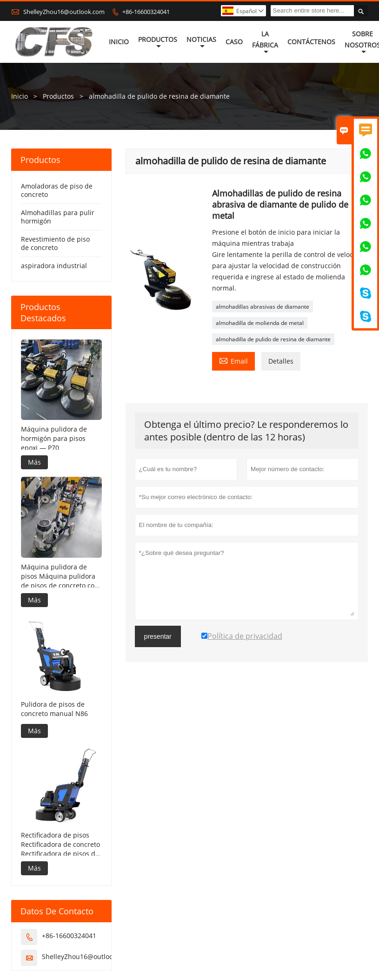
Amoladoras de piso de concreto (57, 190)
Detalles (281, 361)
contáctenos (311, 42)
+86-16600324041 (146, 12)
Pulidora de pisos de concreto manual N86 (54, 709)
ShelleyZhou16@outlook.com (64, 12)
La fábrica (265, 42)
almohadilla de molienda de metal (260, 323)
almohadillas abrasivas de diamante (263, 307)
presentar (158, 636)
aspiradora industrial (54, 266)
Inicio (119, 42)
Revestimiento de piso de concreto (55, 243)
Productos (158, 42)
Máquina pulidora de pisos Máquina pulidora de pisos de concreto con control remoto (60, 576)
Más (34, 462)
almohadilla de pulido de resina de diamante (273, 339)
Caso (234, 42)
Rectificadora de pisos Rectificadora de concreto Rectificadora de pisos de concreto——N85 (60, 845)
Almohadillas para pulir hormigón (58, 217)
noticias (201, 42)
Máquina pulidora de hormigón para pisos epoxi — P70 (54, 438)
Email (233, 360)
